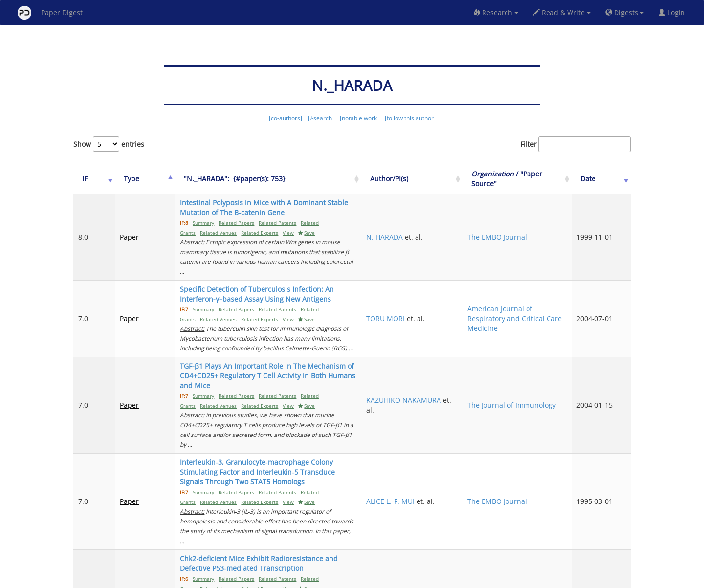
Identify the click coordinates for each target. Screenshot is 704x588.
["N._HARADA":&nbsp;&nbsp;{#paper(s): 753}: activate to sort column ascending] (289, 179)
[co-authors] (286, 118)
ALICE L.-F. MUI (457, 423)
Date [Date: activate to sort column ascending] (602, 179)
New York (431, 579)
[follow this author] (410, 118)
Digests (625, 12)
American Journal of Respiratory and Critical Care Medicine (541, 294)
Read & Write (562, 12)
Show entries (109, 144)
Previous (438, 539)
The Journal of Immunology (531, 361)
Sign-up (332, 579)
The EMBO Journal (538, 227)
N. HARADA (451, 227)
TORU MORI (452, 294)
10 (589, 539)
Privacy (379, 579)
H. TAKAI (447, 495)
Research (496, 12)
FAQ (311, 579)
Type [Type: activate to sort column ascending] (121, 179)
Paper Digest (50, 13)
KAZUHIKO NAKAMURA (452, 361)
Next (616, 539)
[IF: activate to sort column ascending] (89, 179)
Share (402, 579)
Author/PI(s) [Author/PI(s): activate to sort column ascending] (456, 179)
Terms (356, 579)
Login (674, 12)
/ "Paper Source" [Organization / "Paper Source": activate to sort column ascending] (537, 179)
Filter (575, 144)
